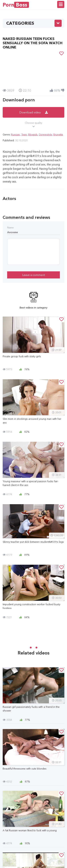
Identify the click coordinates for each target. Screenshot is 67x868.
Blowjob (33, 135)
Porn (16, 5)
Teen (24, 135)
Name (10, 228)
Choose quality (33, 125)
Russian (15, 135)
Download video (34, 112)
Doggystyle (45, 135)
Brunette (58, 135)
